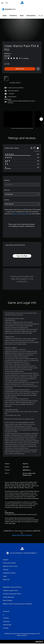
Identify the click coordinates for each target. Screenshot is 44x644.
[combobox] (22, 185)
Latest (5, 15)
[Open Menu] (2, 3)
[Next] (41, 119)
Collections (13, 15)
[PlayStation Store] (9, 9)
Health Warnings (9, 513)
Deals (22, 15)
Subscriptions (31, 15)
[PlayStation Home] (22, 3)
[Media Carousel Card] (18, 119)
